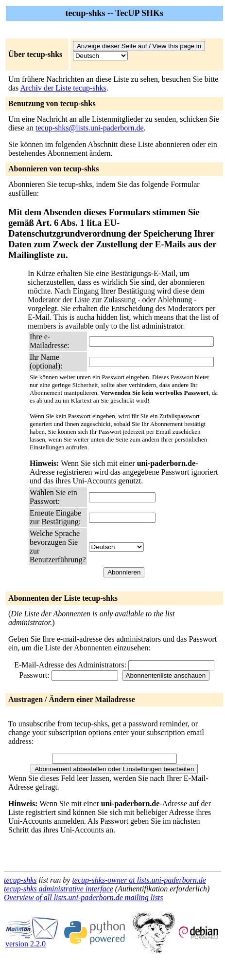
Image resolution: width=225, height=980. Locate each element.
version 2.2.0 (32, 940)
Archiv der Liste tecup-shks (63, 88)
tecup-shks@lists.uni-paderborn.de (90, 128)
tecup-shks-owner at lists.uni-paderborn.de (139, 880)
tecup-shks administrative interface (59, 889)
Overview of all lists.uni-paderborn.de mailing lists (84, 897)
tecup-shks (20, 880)
